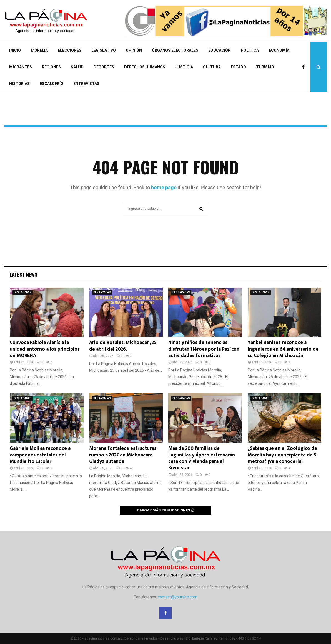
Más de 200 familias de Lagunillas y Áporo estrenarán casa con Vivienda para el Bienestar (202, 458)
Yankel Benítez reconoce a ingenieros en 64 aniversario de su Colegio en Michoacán (283, 349)
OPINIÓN (134, 50)
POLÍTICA (250, 50)
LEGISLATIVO (104, 50)
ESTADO (238, 67)
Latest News (23, 274)
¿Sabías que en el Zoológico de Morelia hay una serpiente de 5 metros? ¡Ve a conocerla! (282, 455)
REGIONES (51, 67)
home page (164, 187)
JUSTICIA (184, 67)
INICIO (15, 50)
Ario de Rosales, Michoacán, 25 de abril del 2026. (123, 346)
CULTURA (212, 67)
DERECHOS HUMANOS (145, 67)
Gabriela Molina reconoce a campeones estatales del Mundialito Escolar (40, 455)
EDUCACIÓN (220, 50)
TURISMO (265, 67)
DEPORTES (104, 67)
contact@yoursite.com (178, 597)
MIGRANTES (21, 67)
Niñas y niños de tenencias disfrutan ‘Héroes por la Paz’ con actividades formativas (204, 349)
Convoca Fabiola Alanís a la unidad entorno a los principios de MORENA (45, 349)
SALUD (77, 67)
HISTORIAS (19, 84)
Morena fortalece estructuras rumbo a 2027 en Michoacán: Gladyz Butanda (123, 455)
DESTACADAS (23, 292)
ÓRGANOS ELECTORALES (175, 50)
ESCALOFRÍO (52, 84)
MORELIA (39, 50)
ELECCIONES (70, 50)
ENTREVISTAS (86, 84)
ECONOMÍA (279, 50)
